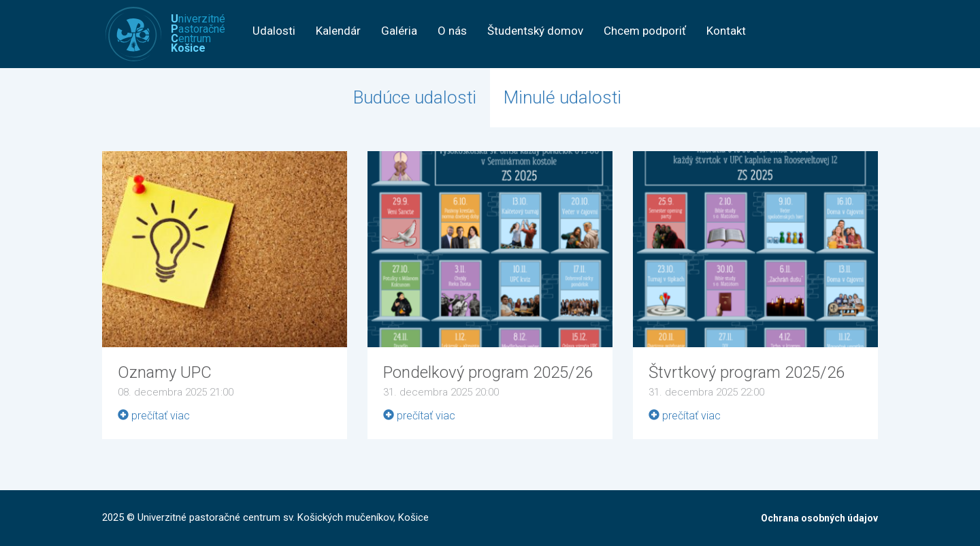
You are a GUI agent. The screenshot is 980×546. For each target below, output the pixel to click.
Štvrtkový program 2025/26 (747, 372)
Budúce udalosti (415, 97)
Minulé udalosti (562, 97)
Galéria (399, 31)
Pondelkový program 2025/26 (488, 372)
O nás (452, 31)
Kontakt (726, 31)
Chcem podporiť (645, 31)
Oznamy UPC (165, 372)
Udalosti (274, 31)
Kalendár (338, 31)
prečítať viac (154, 416)
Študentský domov (535, 31)
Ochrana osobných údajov (819, 518)
